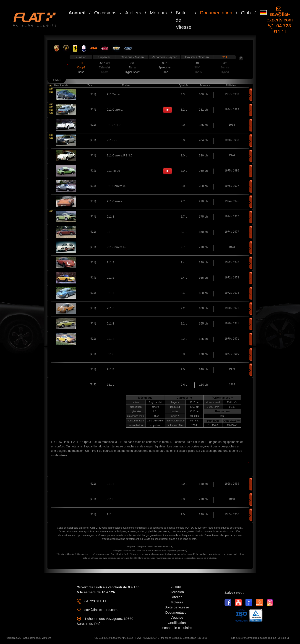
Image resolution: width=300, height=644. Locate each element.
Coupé (81, 68)
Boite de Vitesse (184, 20)
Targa (132, 68)
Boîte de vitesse (177, 607)
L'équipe (177, 617)
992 (225, 63)
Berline (225, 68)
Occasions (105, 13)
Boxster (191, 57)
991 (197, 63)
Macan (139, 57)
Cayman (203, 57)
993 (108, 63)
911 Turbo (113, 94)
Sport (104, 72)
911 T (111, 293)
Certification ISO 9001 (195, 638)
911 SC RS (114, 125)
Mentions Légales (171, 638)
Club (246, 13)
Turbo (165, 72)
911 (225, 57)
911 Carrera (115, 110)
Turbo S (197, 72)
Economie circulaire (177, 628)
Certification (177, 623)
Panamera (159, 57)
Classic (81, 57)
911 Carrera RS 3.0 (120, 155)
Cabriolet (104, 68)
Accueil (77, 13)
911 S (111, 217)
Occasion (177, 592)
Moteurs (159, 13)
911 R (111, 499)
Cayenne (127, 57)
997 (164, 63)
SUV (197, 68)
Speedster (165, 68)
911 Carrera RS (117, 247)
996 (132, 63)
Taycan (173, 57)
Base (81, 72)
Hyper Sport (132, 72)
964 (101, 63)
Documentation (216, 13)
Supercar (104, 57)
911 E (111, 278)
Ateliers (133, 13)
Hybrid (225, 72)
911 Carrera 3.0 (117, 186)
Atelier (177, 597)
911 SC (112, 140)
